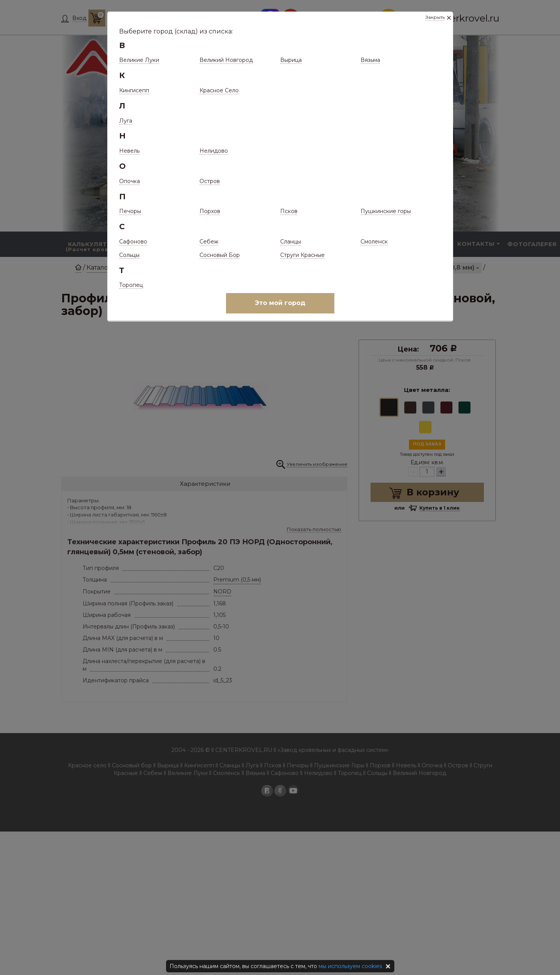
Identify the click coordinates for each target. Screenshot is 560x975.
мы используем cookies (350, 966)
